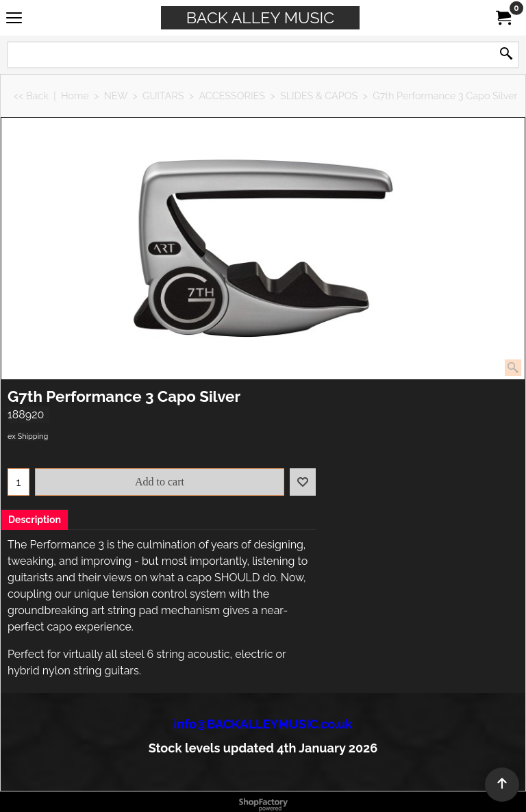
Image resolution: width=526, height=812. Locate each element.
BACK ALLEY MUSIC (260, 17)
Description (35, 520)
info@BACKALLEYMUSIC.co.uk (263, 724)
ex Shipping (28, 436)
